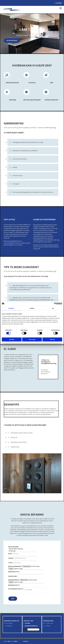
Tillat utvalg (32, 339)
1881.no (16, 641)
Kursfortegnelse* (14, 580)
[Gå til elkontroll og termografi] (26, 96)
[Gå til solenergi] (7, 96)
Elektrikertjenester (12, 83)
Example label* (13, 576)
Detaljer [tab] (32, 308)
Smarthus (32, 83)
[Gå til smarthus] (26, 79)
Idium (9, 641)
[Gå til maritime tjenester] (46, 96)
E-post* (11, 563)
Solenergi (12, 100)
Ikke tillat (12, 339)
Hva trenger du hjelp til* (16, 589)
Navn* (10, 554)
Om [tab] (53, 308)
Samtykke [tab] (11, 308)
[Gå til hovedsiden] (12, 11)
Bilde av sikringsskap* (15, 566)
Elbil (52, 83)
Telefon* (11, 558)
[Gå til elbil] (46, 79)
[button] (12, 40)
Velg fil (11, 569)
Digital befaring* (14, 547)
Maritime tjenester (52, 100)
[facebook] (28, 630)
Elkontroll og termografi (32, 100)
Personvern (26, 641)
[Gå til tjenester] (7, 79)
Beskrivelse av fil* (14, 572)
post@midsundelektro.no (31, 626)
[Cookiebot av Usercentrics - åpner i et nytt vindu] (55, 304)
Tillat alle (52, 339)
